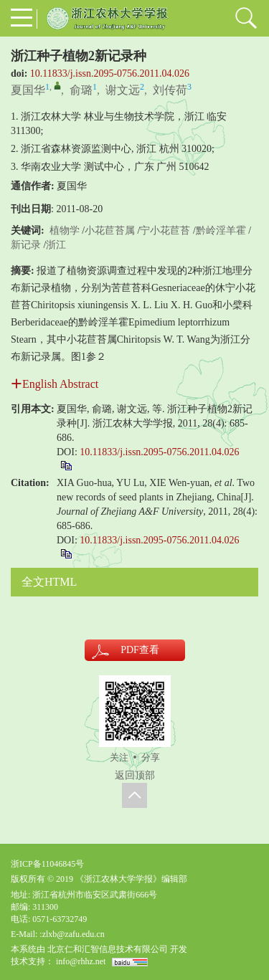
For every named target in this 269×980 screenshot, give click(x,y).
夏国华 (28, 90)
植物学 (65, 230)
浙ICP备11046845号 (47, 864)
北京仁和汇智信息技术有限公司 (108, 949)
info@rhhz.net (81, 961)
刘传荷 (170, 90)
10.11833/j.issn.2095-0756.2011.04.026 (110, 73)
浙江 (56, 245)
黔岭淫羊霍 (221, 230)
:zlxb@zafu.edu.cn (72, 934)
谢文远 (123, 90)
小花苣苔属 (110, 230)
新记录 (26, 245)
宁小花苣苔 (165, 230)
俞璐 (81, 90)
